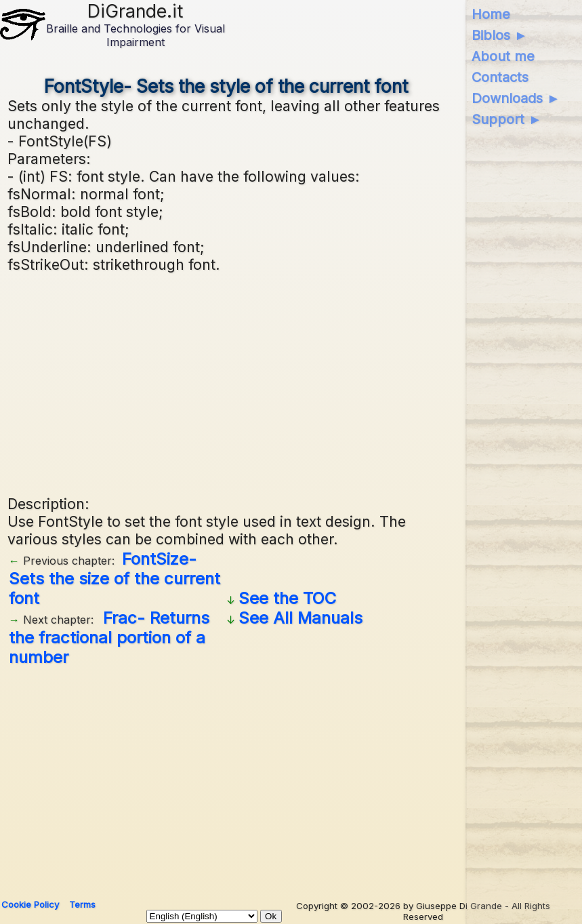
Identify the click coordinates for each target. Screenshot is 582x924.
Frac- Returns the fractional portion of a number (109, 638)
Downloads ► (516, 98)
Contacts (500, 77)
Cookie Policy (30, 904)
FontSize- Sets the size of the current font (115, 579)
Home (491, 14)
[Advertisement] (226, 382)
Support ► (507, 119)
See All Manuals (300, 618)
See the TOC (287, 598)
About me (503, 56)
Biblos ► (500, 35)
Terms (82, 904)
